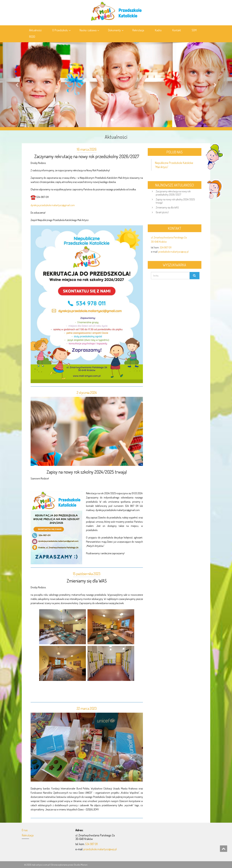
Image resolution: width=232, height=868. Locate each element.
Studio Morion (81, 865)
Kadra (158, 30)
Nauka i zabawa (89, 30)
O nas (25, 830)
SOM (194, 30)
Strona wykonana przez (62, 865)
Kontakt (177, 30)
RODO (32, 37)
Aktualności (35, 30)
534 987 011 (166, 247)
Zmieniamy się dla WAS (87, 581)
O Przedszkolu (62, 30)
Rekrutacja (138, 30)
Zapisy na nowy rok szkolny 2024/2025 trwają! (87, 472)
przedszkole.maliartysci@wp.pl (173, 252)
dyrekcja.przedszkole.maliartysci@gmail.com (53, 205)
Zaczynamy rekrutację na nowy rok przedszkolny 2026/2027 (87, 156)
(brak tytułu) (162, 212)
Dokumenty (116, 30)
